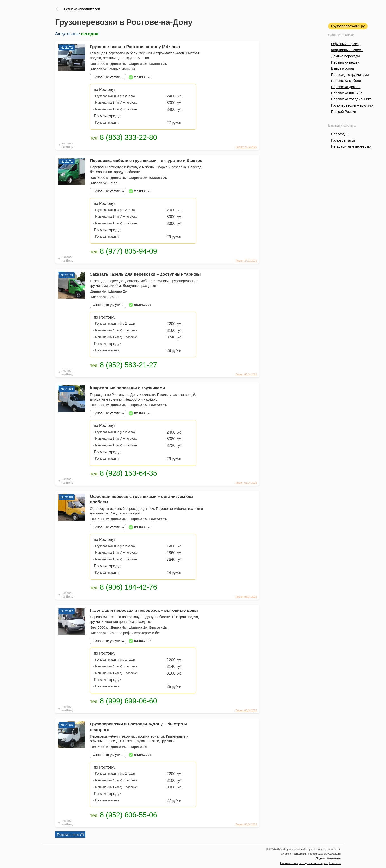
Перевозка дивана (346, 87)
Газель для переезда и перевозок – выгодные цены (144, 610)
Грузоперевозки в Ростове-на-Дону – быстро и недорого (138, 727)
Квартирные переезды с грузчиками (128, 388)
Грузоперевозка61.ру (348, 26)
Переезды (339, 134)
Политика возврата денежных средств (304, 863)
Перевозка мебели (346, 81)
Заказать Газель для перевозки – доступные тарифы (145, 274)
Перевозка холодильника (351, 99)
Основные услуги (106, 77)
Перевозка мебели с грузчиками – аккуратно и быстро (146, 161)
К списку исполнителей (82, 9)
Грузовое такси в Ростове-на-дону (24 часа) (135, 47)
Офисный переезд (346, 44)
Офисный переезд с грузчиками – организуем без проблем (142, 499)
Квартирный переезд (348, 50)
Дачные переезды (345, 56)
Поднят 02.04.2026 (246, 483)
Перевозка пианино (347, 93)
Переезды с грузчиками (350, 75)
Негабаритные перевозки (351, 146)
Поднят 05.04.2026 (246, 375)
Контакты (335, 863)
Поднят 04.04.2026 (246, 825)
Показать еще (68, 835)
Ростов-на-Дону (67, 145)
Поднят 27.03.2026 (246, 147)
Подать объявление (328, 858)
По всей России (344, 112)
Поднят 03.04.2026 (246, 597)
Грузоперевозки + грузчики (352, 105)
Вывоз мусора (342, 68)
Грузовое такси (343, 140)
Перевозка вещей (345, 62)
